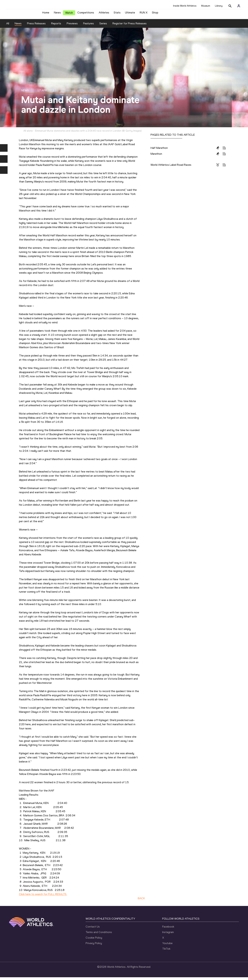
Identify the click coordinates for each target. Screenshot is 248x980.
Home (46, 14)
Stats (117, 14)
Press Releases (36, 26)
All (8, 26)
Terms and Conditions (99, 935)
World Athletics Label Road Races (171, 167)
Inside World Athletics (185, 6)
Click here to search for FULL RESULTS (43, 897)
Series (103, 26)
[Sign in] (239, 6)
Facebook (168, 929)
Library (219, 6)
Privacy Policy (94, 946)
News (57, 14)
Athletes (104, 14)
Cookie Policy (94, 940)
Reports (56, 26)
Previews (72, 26)
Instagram (168, 935)
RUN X (144, 14)
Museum (206, 6)
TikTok (166, 951)
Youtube (167, 946)
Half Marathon (159, 150)
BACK (141, 901)
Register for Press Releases (130, 26)
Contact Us (93, 929)
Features (89, 26)
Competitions (86, 14)
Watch (69, 14)
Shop (155, 14)
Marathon (156, 156)
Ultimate (130, 14)
